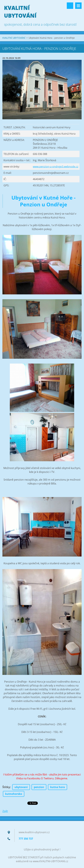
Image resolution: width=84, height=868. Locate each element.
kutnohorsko (14, 794)
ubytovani (21, 787)
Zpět (5, 811)
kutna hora (58, 787)
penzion (39, 787)
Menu (78, 6)
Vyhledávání (70, 6)
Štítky (6, 787)
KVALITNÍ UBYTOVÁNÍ (14, 38)
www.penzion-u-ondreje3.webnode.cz (56, 167)
